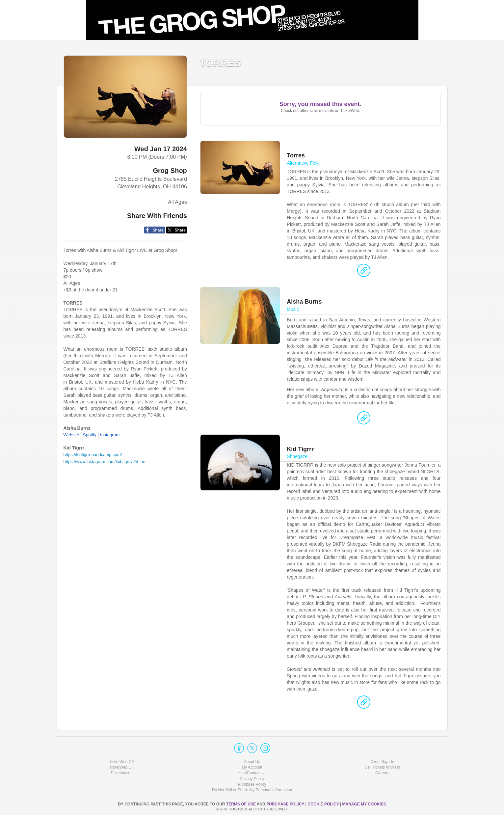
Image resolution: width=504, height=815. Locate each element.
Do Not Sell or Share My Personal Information (252, 790)
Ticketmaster (121, 773)
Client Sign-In (382, 762)
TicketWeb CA (121, 762)
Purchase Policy (252, 784)
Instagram (110, 435)
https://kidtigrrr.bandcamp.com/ (93, 455)
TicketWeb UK (121, 767)
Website (71, 435)
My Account (252, 767)
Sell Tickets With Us (382, 767)
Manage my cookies (364, 804)
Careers (382, 773)
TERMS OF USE (241, 804)
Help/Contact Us (252, 773)
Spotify (90, 435)
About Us (252, 762)
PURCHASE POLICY (286, 804)
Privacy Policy (252, 779)
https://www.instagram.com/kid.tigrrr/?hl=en (105, 462)
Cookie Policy (324, 804)
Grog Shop (170, 171)
